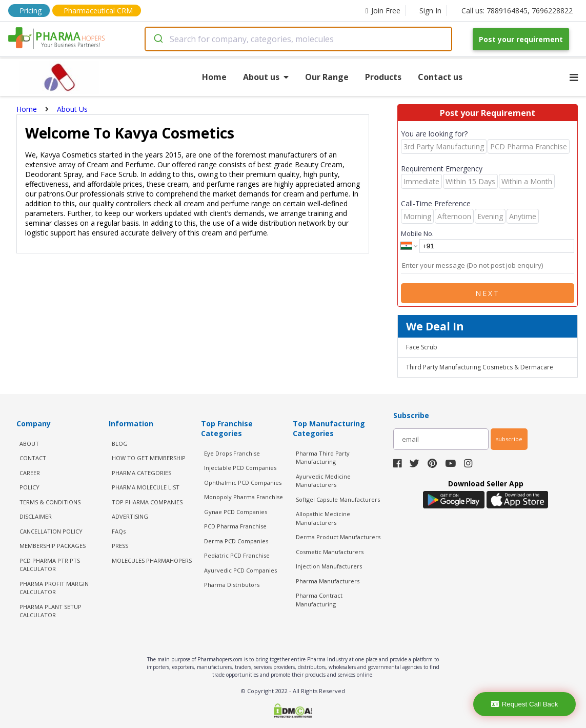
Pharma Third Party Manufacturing (323, 458)
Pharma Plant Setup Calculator (50, 611)
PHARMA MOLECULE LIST (146, 487)
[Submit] (158, 39)
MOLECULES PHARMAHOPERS (152, 560)
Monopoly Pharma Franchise (244, 497)
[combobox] (298, 39)
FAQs (119, 531)
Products (383, 77)
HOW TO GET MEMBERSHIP (149, 458)
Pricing (31, 11)
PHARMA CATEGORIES (142, 473)
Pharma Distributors (232, 585)
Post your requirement (521, 39)
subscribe (509, 439)
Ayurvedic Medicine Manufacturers (323, 481)
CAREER (30, 473)
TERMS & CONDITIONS (50, 502)
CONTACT (33, 458)
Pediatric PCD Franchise (237, 555)
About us (266, 77)
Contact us (440, 77)
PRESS (120, 546)
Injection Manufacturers (329, 566)
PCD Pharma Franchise (235, 526)
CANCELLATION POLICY (51, 531)
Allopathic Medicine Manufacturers (323, 518)
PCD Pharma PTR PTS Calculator (50, 565)
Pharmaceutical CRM (98, 11)
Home (214, 77)
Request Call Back (525, 704)
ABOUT (29, 444)
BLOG (120, 444)
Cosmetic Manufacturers (330, 552)
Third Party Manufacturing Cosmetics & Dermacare (480, 367)
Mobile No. (417, 233)
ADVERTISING (130, 516)
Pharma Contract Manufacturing (319, 600)
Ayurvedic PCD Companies (240, 570)
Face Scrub (422, 347)
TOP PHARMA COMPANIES (147, 502)
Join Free (383, 11)
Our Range (327, 77)
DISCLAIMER (36, 516)
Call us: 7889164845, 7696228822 (517, 11)
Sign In (430, 11)
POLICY (29, 487)
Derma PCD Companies (236, 541)
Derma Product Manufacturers (338, 537)
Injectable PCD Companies (240, 468)
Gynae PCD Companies (236, 512)
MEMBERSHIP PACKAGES (53, 546)
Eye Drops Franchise (232, 453)
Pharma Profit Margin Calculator (54, 588)
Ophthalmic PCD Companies (243, 483)
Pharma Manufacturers (328, 581)
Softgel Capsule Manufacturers (338, 499)
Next (488, 293)
